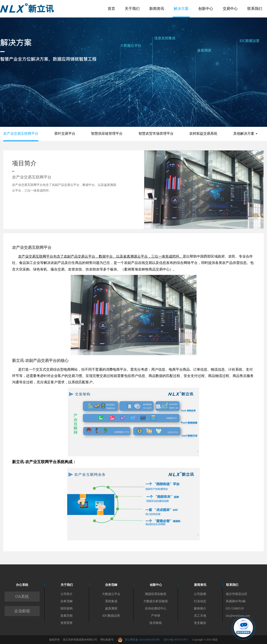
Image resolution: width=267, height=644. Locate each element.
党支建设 (200, 623)
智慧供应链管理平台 (107, 134)
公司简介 (67, 594)
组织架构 (67, 608)
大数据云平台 (111, 594)
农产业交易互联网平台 (21, 134)
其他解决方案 (245, 134)
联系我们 (255, 9)
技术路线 (156, 623)
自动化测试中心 (156, 608)
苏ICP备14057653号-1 (176, 640)
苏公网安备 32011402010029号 (144, 640)
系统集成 (111, 601)
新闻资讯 (157, 9)
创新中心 (206, 9)
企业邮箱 (22, 611)
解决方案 (181, 9)
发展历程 (67, 616)
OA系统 (22, 597)
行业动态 (200, 601)
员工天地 (200, 616)
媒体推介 (200, 608)
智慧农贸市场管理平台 (156, 134)
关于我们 (132, 9)
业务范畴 (67, 601)
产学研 (156, 616)
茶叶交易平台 (65, 134)
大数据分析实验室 (156, 601)
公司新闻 (200, 594)
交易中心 (230, 9)
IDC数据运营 (111, 616)
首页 (111, 9)
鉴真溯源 (111, 608)
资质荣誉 (67, 623)
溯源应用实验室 (156, 594)
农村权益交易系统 (203, 134)
